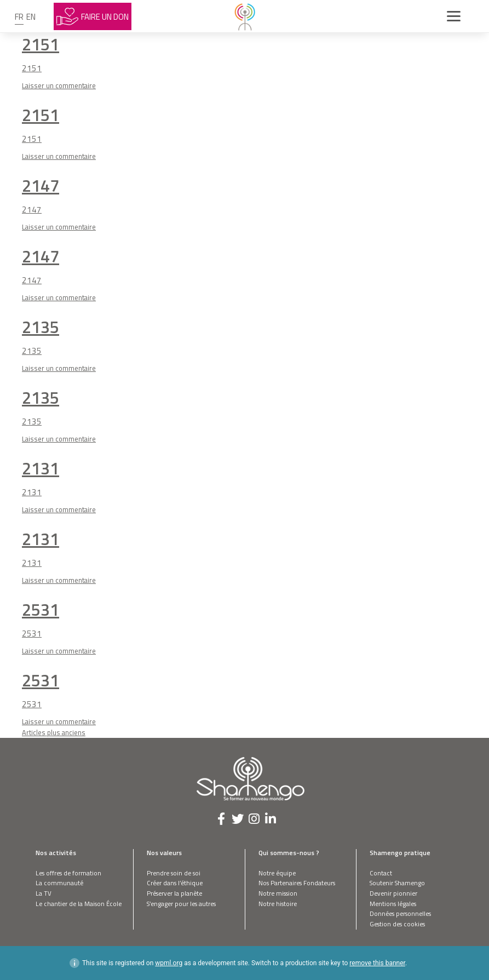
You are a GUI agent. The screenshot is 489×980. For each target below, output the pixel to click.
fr (19, 17)
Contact (381, 873)
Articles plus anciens (54, 732)
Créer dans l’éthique (175, 883)
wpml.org (169, 963)
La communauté (59, 883)
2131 (41, 468)
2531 (41, 609)
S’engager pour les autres (181, 904)
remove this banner (377, 963)
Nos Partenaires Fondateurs (297, 883)
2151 (41, 44)
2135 (41, 327)
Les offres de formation (68, 873)
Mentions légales (393, 904)
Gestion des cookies (397, 924)
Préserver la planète (174, 893)
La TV (44, 893)
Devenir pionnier (393, 893)
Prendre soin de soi (174, 873)
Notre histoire (278, 904)
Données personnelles (400, 913)
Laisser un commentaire (59, 85)
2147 (41, 185)
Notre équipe (277, 873)
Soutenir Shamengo (397, 883)
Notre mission (278, 893)
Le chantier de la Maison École (79, 904)
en (31, 17)
